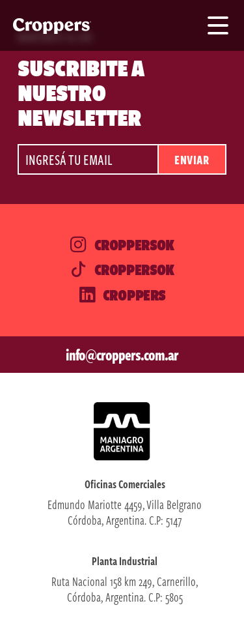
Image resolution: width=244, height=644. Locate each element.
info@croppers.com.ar (122, 355)
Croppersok (122, 245)
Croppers (122, 295)
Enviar (192, 159)
